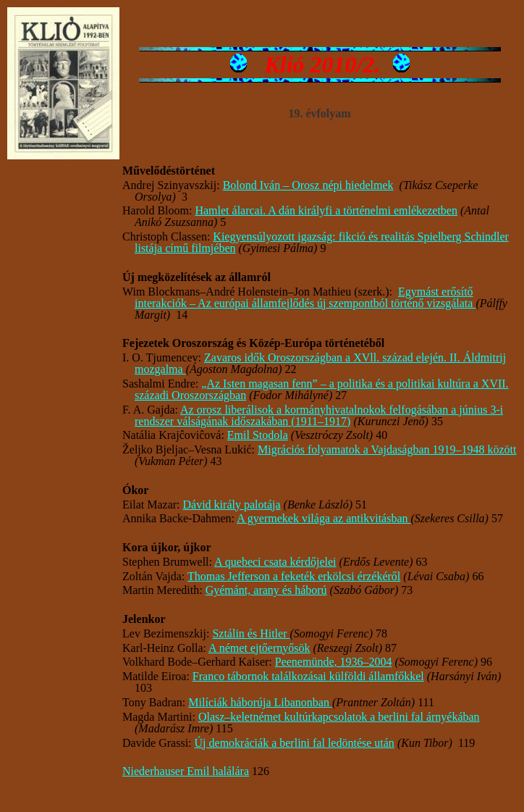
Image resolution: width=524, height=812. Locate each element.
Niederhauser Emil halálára (186, 771)
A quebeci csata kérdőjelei (275, 562)
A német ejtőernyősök (259, 648)
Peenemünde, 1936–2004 (334, 662)
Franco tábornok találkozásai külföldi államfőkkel (308, 676)
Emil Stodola (258, 435)
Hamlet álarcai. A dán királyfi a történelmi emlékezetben (326, 210)
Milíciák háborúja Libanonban (260, 702)
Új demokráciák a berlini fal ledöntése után (295, 743)
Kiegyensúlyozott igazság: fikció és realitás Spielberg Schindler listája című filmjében (322, 242)
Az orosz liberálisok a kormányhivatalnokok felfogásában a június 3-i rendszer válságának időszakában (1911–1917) (319, 415)
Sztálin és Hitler (251, 633)
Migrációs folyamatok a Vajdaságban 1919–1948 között (387, 449)
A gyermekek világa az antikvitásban (324, 518)
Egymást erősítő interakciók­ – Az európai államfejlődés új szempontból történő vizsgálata (305, 297)
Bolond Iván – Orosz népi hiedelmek (308, 185)
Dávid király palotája (232, 505)
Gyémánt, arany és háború (266, 590)
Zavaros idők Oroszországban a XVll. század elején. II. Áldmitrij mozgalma (320, 363)
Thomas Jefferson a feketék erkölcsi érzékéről (294, 576)
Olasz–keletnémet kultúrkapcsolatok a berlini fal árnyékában (339, 717)
